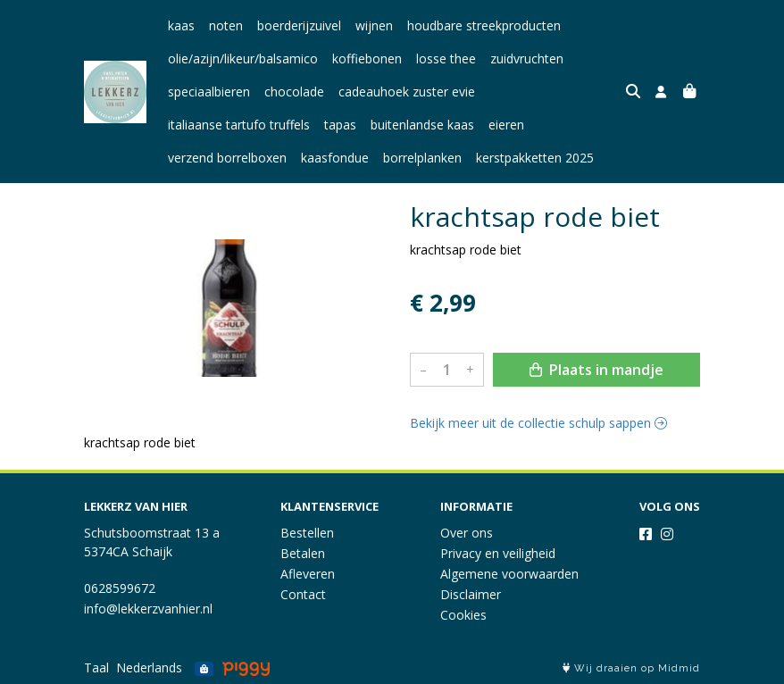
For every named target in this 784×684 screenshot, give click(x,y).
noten (226, 25)
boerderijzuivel (299, 25)
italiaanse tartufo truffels (239, 125)
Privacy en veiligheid (498, 553)
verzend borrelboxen (227, 158)
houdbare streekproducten (484, 25)
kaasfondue (335, 158)
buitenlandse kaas (422, 125)
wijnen (374, 25)
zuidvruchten (527, 58)
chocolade (294, 92)
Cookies (463, 615)
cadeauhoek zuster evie (407, 92)
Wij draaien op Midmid (631, 668)
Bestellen (307, 533)
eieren (506, 125)
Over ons (467, 533)
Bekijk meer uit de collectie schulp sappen (538, 423)
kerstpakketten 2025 (535, 158)
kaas (181, 25)
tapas (340, 125)
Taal (96, 667)
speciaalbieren (209, 92)
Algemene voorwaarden (509, 574)
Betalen (303, 553)
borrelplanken (422, 158)
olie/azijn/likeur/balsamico (243, 58)
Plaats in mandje (596, 370)
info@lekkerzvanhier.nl (148, 609)
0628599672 (120, 588)
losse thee (446, 58)
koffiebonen (367, 58)
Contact (303, 594)
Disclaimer (471, 594)
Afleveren (308, 574)
